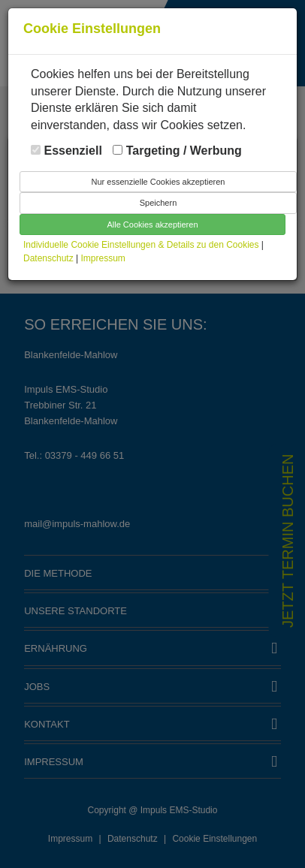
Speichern (159, 203)
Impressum (103, 258)
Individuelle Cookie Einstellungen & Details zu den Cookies (141, 245)
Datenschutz (50, 258)
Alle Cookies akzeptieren (152, 225)
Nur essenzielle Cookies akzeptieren (159, 182)
